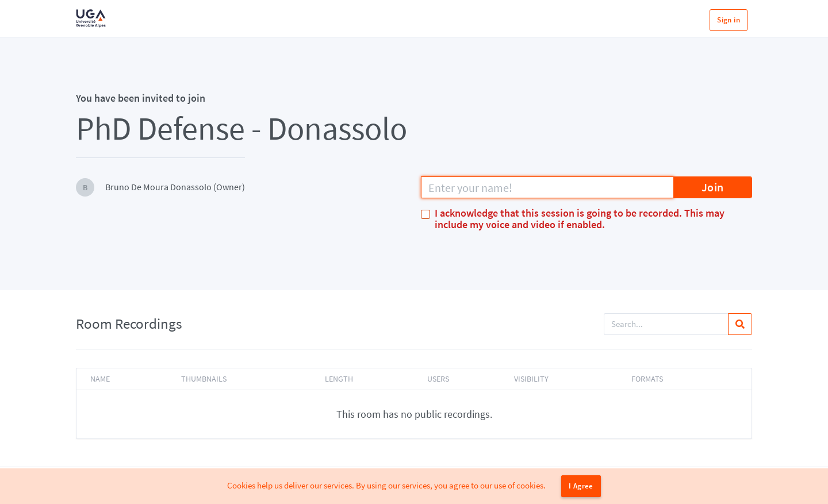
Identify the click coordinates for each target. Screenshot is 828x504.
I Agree (581, 486)
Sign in (729, 20)
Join (713, 187)
